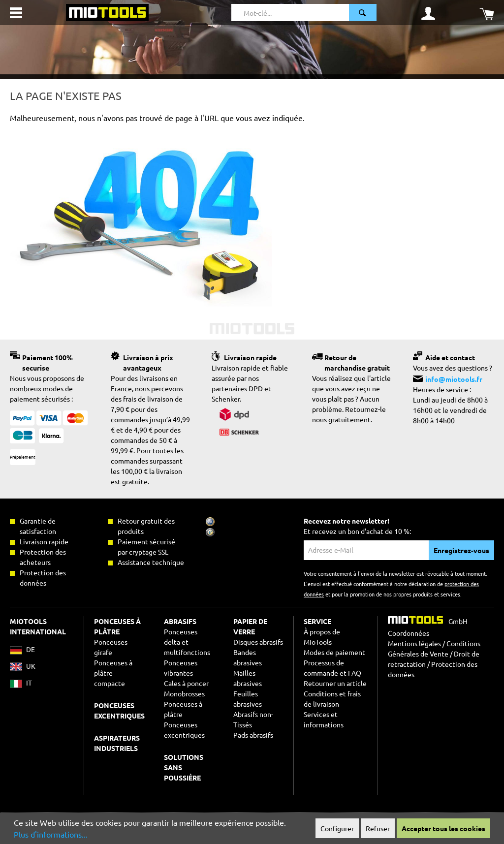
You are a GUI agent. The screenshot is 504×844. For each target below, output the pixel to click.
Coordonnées (409, 633)
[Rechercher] (363, 13)
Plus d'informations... (51, 834)
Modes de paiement (334, 652)
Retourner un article (335, 683)
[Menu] (16, 13)
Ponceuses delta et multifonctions (187, 642)
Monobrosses (184, 693)
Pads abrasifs (253, 735)
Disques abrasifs (258, 642)
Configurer (337, 828)
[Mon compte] (428, 13)
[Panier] (487, 13)
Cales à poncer (186, 683)
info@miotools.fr (454, 379)
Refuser (378, 828)
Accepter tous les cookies (443, 828)
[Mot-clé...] (290, 13)
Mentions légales (414, 643)
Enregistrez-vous (461, 550)
